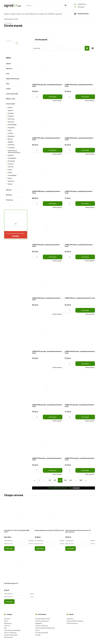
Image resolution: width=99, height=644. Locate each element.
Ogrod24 (11, 122)
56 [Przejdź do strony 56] (71, 480)
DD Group (11, 119)
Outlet (8, 89)
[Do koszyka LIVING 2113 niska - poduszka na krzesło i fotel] (53, 257)
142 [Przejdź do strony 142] (81, 480)
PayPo (6, 621)
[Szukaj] (66, 6)
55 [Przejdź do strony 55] (65, 480)
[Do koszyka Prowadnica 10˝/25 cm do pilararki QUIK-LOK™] (9, 549)
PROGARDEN (12, 125)
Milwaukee (11, 136)
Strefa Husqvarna (72, 623)
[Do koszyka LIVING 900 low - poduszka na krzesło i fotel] (85, 310)
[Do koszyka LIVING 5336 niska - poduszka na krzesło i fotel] (85, 97)
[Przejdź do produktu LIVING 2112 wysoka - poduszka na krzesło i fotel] (80, 388)
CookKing (11, 148)
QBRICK (11, 142)
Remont (9, 190)
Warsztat (9, 68)
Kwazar (10, 184)
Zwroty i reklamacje (10, 633)
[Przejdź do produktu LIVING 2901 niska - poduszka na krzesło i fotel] (80, 228)
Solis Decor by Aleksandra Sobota (14, 151)
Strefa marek (10, 104)
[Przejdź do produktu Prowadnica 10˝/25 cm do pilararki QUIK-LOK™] (19, 516)
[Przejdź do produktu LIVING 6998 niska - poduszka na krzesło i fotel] (47, 174)
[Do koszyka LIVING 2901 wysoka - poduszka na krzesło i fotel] (85, 470)
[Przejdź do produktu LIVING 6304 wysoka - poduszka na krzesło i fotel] (80, 335)
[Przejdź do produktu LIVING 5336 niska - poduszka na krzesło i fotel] (80, 68)
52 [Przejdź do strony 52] (50, 480)
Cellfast (10, 133)
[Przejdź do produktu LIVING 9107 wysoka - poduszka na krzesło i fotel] (47, 335)
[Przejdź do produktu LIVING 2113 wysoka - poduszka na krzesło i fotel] (47, 441)
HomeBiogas (12, 175)
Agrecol (10, 110)
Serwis (37, 630)
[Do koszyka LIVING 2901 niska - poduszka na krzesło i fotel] (85, 257)
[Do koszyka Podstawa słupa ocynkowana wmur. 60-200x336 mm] (71, 549)
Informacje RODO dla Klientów (45, 628)
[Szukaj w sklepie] (44, 6)
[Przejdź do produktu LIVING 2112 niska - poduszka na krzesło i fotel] (80, 174)
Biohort (10, 139)
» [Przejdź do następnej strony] (86, 480)
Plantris (10, 107)
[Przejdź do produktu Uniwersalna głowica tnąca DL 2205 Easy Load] (50, 516)
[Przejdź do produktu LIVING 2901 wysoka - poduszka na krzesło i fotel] (80, 441)
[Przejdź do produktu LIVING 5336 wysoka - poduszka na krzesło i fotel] (47, 68)
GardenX (11, 155)
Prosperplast (12, 158)
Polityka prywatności (42, 621)
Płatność (7, 626)
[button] (57, 101)
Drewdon (11, 113)
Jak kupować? (9, 637)
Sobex (10, 172)
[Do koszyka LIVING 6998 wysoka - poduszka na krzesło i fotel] (53, 417)
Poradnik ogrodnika (42, 633)
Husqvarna (11, 128)
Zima (8, 84)
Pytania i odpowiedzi (11, 635)
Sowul (10, 170)
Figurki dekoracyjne (13, 78)
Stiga (10, 130)
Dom (8, 73)
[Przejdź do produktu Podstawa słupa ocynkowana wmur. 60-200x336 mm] (80, 516)
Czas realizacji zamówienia (12, 630)
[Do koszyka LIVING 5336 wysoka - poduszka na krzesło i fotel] (53, 97)
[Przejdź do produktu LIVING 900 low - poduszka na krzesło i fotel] (80, 281)
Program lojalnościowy (43, 619)
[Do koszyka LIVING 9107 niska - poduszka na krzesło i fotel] (53, 150)
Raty (6, 628)
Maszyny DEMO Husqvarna (75, 621)
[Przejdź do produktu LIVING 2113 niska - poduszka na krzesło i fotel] (47, 228)
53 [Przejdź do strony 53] (55, 480)
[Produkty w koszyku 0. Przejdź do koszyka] (83, 14)
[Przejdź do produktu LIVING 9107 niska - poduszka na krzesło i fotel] (47, 121)
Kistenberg (11, 161)
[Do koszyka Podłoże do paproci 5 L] (9, 602)
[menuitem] (7, 14)
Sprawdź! (76, 488)
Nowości (9, 195)
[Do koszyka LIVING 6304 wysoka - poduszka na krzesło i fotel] (85, 364)
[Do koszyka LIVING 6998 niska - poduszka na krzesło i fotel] (53, 204)
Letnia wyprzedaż (12, 94)
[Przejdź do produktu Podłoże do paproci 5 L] (19, 569)
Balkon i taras (10, 99)
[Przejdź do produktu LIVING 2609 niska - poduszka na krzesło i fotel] (47, 281)
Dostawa (7, 619)
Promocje (9, 200)
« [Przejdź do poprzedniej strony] (35, 480)
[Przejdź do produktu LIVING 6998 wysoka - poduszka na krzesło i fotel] (47, 388)
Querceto (11, 181)
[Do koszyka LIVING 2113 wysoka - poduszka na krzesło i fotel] (53, 470)
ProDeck (11, 164)
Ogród (8, 63)
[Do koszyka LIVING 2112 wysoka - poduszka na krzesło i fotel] (85, 417)
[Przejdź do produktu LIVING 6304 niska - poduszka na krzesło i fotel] (80, 121)
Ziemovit (11, 167)
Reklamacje (8, 623)
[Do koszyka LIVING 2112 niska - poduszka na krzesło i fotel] (85, 204)
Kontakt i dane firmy (42, 626)
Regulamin (39, 623)
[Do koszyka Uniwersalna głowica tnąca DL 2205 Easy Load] (40, 549)
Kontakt (38, 635)
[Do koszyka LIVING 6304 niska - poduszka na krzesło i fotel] (85, 150)
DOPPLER (11, 145)
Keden (10, 178)
